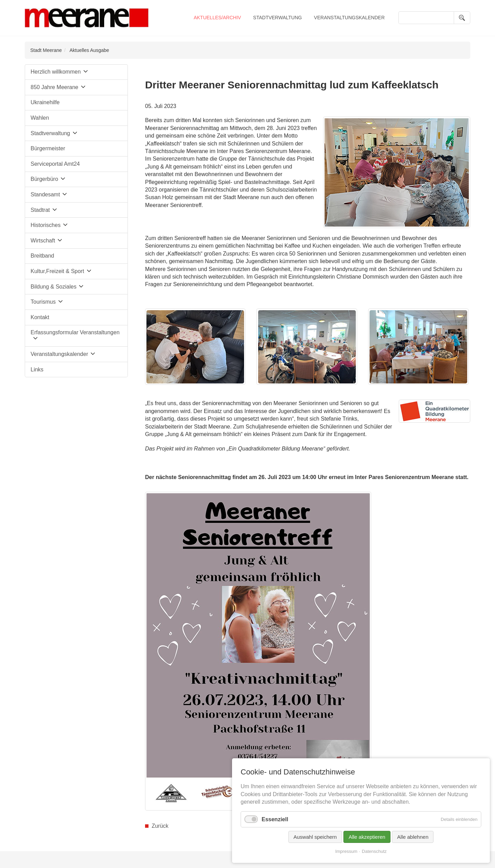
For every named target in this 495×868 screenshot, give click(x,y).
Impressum (346, 851)
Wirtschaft (43, 241)
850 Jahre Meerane (54, 87)
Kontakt (40, 317)
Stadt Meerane (46, 50)
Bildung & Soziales (53, 287)
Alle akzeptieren (367, 837)
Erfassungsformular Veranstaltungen (75, 332)
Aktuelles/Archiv (217, 18)
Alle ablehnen (413, 837)
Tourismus (43, 302)
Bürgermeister (48, 148)
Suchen (462, 18)
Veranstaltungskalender (349, 18)
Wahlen (40, 118)
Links (37, 370)
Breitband (42, 256)
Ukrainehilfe (45, 102)
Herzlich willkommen (56, 72)
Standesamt (45, 194)
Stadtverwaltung (277, 18)
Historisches (46, 225)
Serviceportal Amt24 (55, 164)
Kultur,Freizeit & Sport (57, 271)
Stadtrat (40, 210)
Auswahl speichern (315, 837)
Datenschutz (374, 851)
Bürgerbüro (44, 179)
